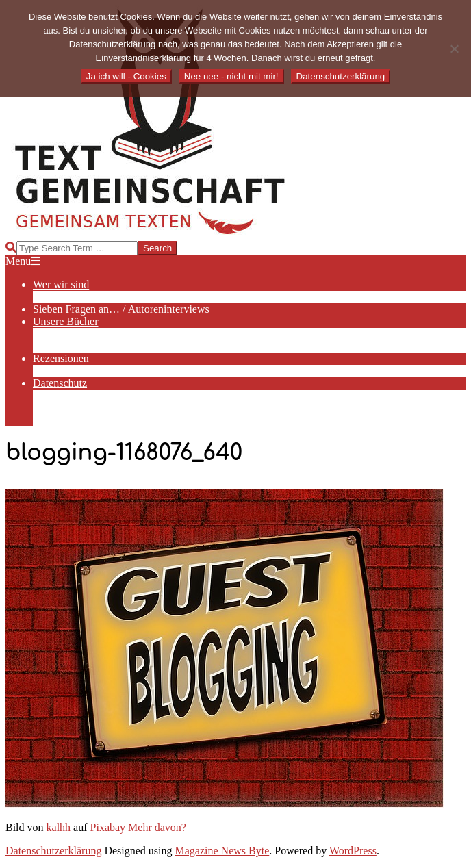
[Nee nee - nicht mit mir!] (454, 49)
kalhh (59, 827)
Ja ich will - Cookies (126, 76)
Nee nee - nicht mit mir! (231, 76)
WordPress (353, 851)
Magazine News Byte (222, 851)
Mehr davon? (156, 827)
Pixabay (108, 827)
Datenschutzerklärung (53, 851)
